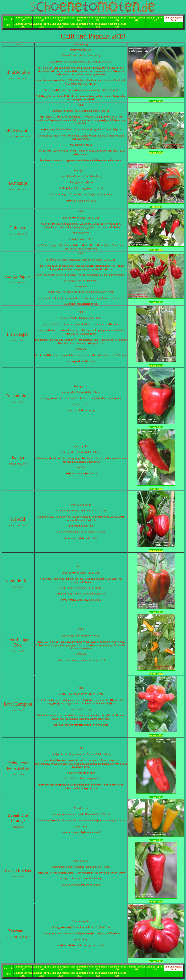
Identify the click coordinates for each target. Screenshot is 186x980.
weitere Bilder (156, 101)
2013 (8, 25)
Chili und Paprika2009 (98, 19)
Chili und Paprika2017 (79, 25)
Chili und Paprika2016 (60, 25)
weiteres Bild (156, 207)
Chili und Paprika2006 (42, 19)
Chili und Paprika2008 (79, 19)
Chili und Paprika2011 (136, 19)
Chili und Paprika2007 (60, 19)
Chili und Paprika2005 (23, 19)
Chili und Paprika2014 (23, 25)
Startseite (8, 19)
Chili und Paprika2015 (42, 25)
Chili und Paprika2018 (98, 25)
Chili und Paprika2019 (117, 25)
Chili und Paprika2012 (155, 19)
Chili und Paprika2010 (117, 19)
